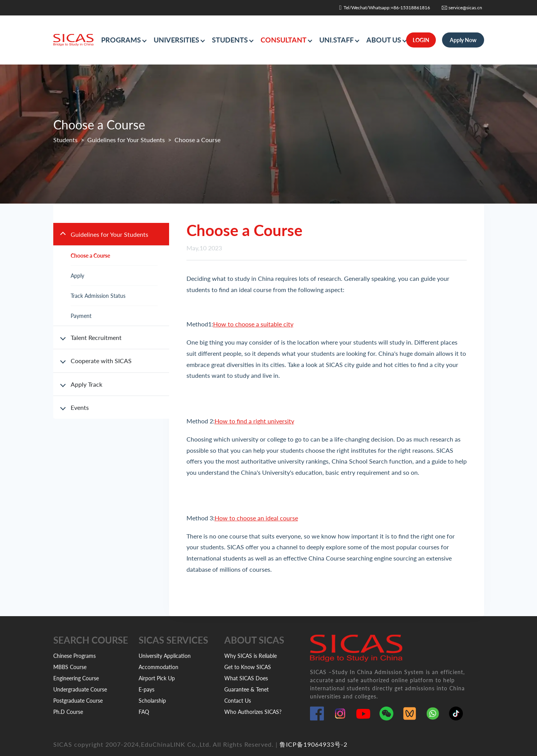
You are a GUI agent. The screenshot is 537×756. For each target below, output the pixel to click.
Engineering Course (76, 678)
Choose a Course (90, 256)
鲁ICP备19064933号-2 (313, 744)
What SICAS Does (246, 678)
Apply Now (463, 40)
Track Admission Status (98, 296)
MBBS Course (70, 667)
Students (65, 140)
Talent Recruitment (96, 337)
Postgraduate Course (78, 701)
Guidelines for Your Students (126, 140)
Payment (81, 316)
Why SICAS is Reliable (251, 656)
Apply (77, 276)
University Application (165, 656)
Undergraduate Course (80, 689)
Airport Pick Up (157, 678)
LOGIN (421, 40)
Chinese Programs (75, 656)
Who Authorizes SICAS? (253, 712)
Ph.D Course (68, 712)
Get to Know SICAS (248, 667)
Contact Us (238, 701)
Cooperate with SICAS (101, 361)
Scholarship (152, 701)
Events (80, 407)
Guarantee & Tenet (246, 689)
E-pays (147, 689)
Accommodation (158, 667)
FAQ (144, 712)
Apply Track (86, 384)
